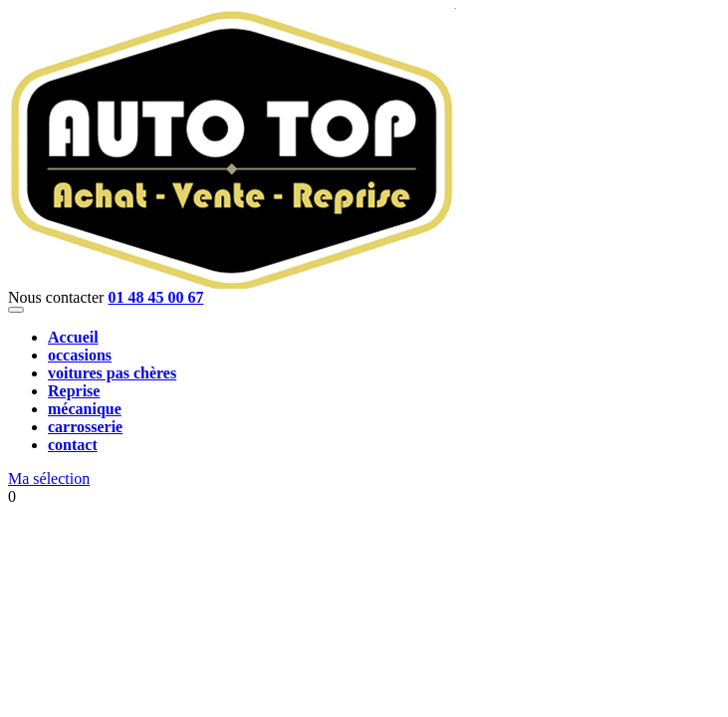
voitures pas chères (112, 373)
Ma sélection (49, 478)
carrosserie (85, 427)
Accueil (73, 337)
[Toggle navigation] (16, 310)
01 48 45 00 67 (155, 297)
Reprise (74, 391)
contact (73, 445)
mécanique (85, 409)
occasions (80, 355)
